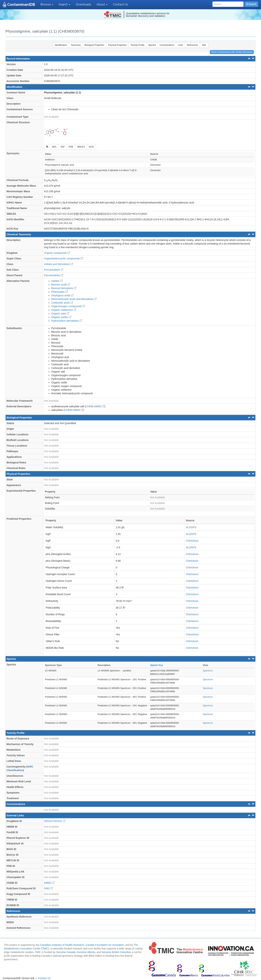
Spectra (152, 45)
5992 (48, 888)
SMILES (81, 147)
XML (204, 45)
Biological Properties (94, 45)
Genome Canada (66, 952)
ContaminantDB (21, 5)
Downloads (83, 4)
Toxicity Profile (137, 45)
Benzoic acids (61, 285)
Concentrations (167, 45)
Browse (47, 4)
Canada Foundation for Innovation (105, 945)
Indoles (57, 281)
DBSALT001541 (55, 821)
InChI (91, 147)
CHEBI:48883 (95, 406)
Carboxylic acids (62, 303)
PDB (71, 147)
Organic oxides (61, 317)
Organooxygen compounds (68, 306)
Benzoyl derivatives (64, 288)
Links (181, 45)
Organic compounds (57, 253)
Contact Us (120, 4)
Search (64, 4)
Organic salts (60, 314)
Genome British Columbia (116, 952)
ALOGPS (191, 527)
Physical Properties (117, 45)
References (192, 45)
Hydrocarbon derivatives (67, 321)
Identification (61, 45)
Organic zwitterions (64, 310)
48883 (49, 883)
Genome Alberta (86, 952)
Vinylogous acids (62, 295)
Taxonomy (76, 45)
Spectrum (208, 671)
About (102, 4)
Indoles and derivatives (59, 264)
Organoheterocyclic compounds (64, 258)
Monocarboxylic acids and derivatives (74, 299)
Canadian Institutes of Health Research (62, 945)
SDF (63, 147)
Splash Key (156, 665)
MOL (54, 147)
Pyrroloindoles (54, 270)
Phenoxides (60, 292)
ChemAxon (192, 541)
